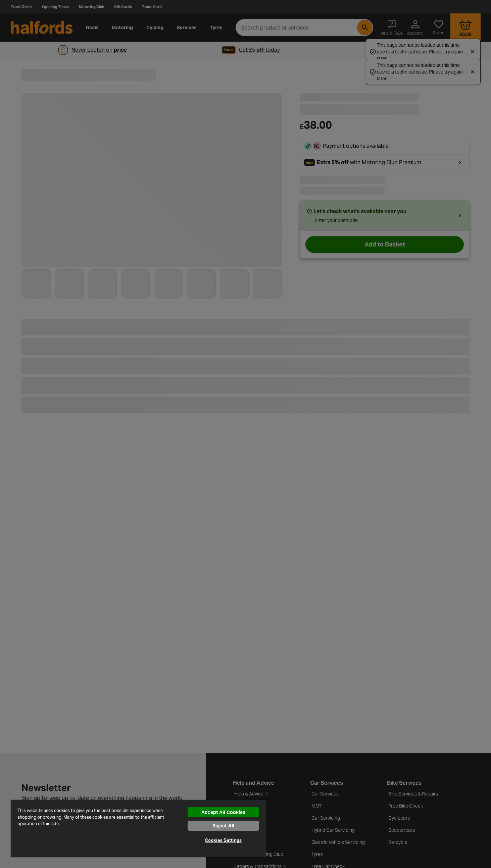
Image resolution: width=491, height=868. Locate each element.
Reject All (223, 826)
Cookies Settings (223, 840)
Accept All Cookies (223, 812)
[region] (138, 828)
